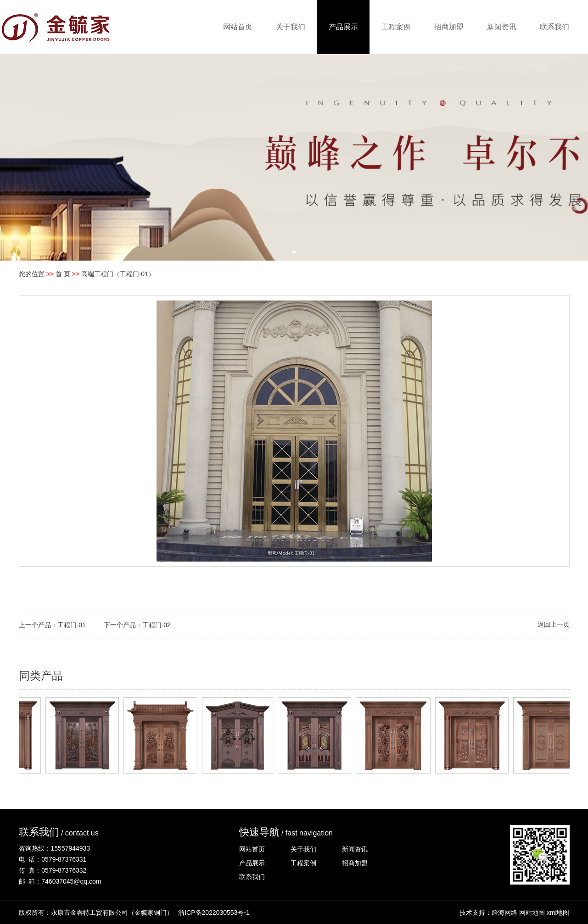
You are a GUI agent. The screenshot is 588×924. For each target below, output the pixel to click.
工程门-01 (72, 625)
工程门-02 (157, 625)
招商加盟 (449, 27)
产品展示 (343, 27)
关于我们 (291, 27)
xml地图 (558, 913)
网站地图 (532, 913)
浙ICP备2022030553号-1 (214, 913)
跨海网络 (504, 913)
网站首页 (238, 27)
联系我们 (554, 27)
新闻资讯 (502, 27)
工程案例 (396, 27)
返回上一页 (554, 624)
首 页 (63, 274)
